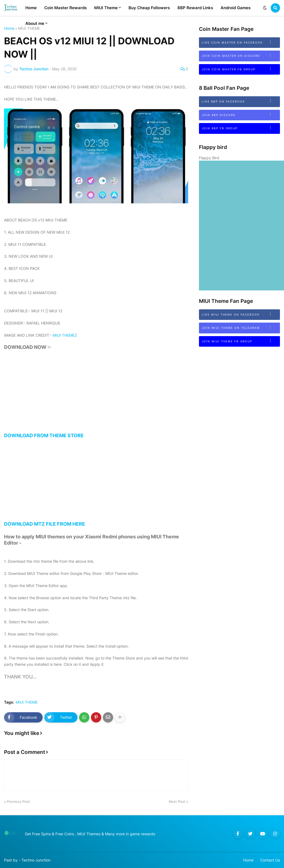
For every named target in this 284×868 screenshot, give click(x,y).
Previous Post (18, 801)
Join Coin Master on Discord (241, 55)
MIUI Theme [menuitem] (106, 8)
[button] (265, 8)
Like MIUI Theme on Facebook (241, 314)
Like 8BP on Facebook (241, 101)
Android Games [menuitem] (236, 8)
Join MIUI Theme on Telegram (241, 327)
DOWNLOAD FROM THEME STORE (96, 398)
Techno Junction (36, 860)
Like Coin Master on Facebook (241, 42)
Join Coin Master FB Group (241, 69)
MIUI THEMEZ (65, 335)
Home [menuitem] (31, 8)
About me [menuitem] (35, 23)
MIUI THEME (27, 702)
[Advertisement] (96, 395)
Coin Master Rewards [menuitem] (65, 8)
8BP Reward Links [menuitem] (195, 8)
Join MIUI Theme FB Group (241, 341)
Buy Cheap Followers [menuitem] (149, 8)
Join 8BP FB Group (241, 128)
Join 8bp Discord (241, 115)
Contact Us (270, 860)
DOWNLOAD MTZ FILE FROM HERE (96, 486)
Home (9, 28)
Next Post (177, 801)
